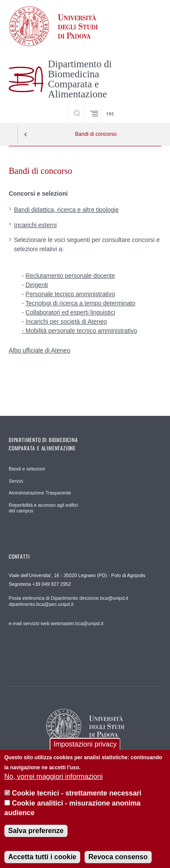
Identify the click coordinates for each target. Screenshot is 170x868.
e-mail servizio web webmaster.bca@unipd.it (56, 623)
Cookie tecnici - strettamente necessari (76, 801)
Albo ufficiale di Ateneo (39, 350)
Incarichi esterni (35, 225)
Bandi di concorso (96, 134)
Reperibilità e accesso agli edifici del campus (43, 508)
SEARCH (146, 106)
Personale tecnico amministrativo (70, 294)
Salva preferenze (36, 839)
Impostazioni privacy (85, 752)
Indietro (26, 135)
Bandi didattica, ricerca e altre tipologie (66, 210)
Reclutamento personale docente (70, 276)
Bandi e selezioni (27, 469)
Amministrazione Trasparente (40, 493)
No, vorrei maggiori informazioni (54, 784)
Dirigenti (37, 285)
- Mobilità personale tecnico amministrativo (80, 331)
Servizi (16, 481)
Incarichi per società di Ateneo (66, 322)
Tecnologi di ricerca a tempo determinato (80, 303)
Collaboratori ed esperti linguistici (70, 312)
